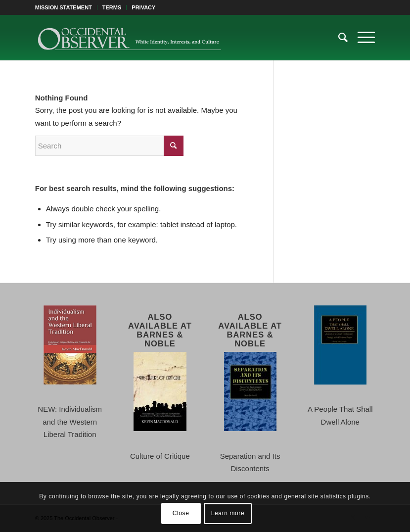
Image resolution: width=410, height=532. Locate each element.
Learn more (228, 513)
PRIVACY (143, 7)
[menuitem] (66, 7)
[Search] (338, 38)
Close (181, 513)
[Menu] (361, 38)
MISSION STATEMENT (64, 7)
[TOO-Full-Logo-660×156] (129, 38)
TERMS (112, 7)
